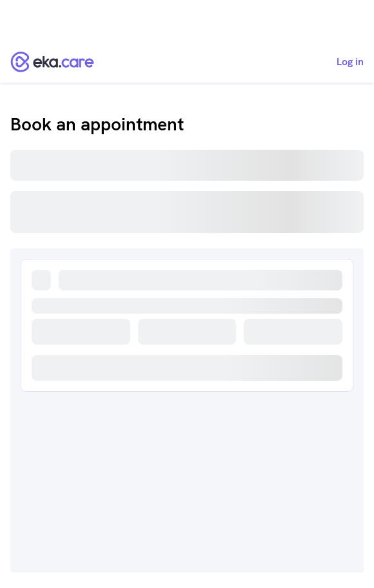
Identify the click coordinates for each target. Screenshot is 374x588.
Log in (350, 62)
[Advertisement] (187, 21)
